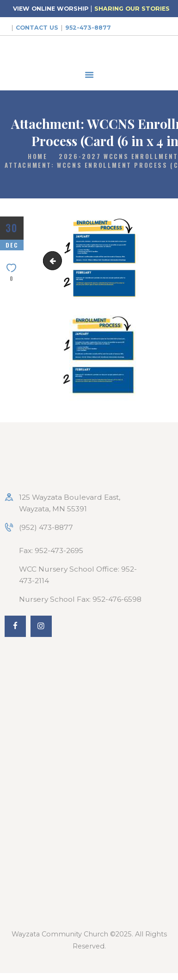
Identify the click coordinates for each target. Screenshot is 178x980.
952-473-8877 (88, 28)
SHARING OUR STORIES (132, 9)
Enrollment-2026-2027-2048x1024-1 (55, 261)
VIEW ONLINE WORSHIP (51, 9)
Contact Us (37, 28)
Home (37, 156)
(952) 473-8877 (46, 527)
